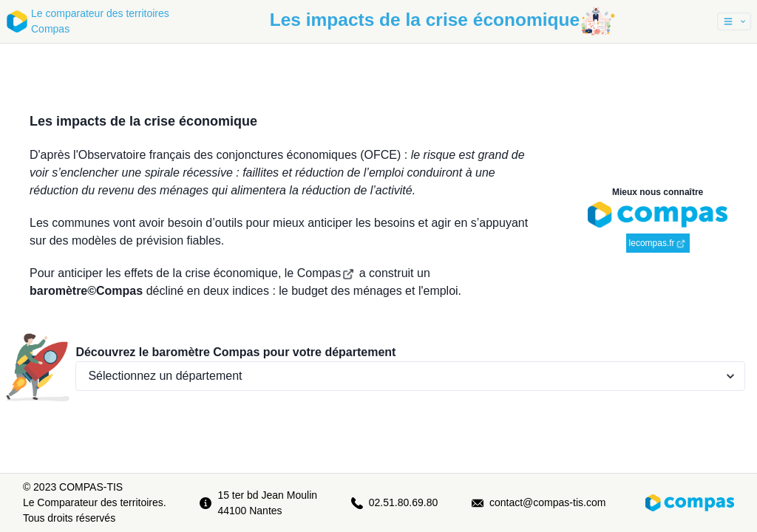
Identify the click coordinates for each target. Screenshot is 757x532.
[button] (734, 21)
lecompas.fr (657, 243)
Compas (326, 273)
